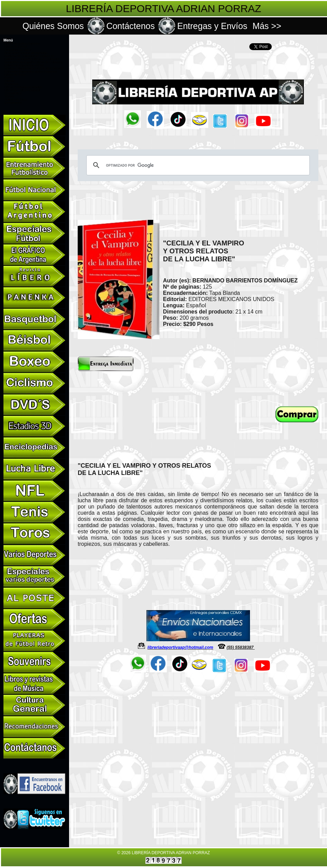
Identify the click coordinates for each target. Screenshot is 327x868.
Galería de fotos (16, 100)
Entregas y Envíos (212, 26)
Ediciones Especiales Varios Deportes (31, 72)
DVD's (9, 78)
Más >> (267, 26)
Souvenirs (11, 84)
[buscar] (197, 165)
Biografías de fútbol (18, 50)
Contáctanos (13, 103)
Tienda (9, 96)
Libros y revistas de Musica (23, 87)
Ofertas (10, 81)
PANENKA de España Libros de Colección (34, 62)
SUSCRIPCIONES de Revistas (26, 53)
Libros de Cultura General (22, 90)
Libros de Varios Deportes (22, 44)
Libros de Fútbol (16, 47)
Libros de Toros (15, 75)
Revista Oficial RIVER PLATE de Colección (34, 68)
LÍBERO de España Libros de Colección (32, 59)
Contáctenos (131, 26)
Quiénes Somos (53, 26)
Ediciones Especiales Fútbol (24, 65)
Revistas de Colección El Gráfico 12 (29, 56)
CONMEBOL (13, 93)
